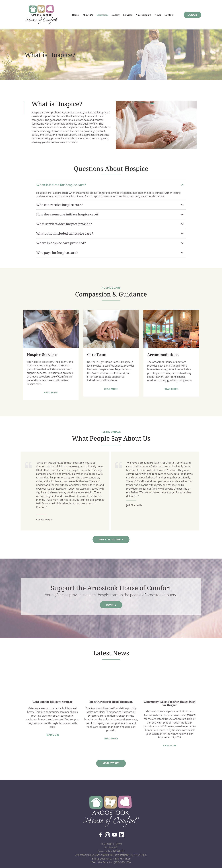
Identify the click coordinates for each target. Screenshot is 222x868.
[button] (111, 185)
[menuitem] (75, 15)
